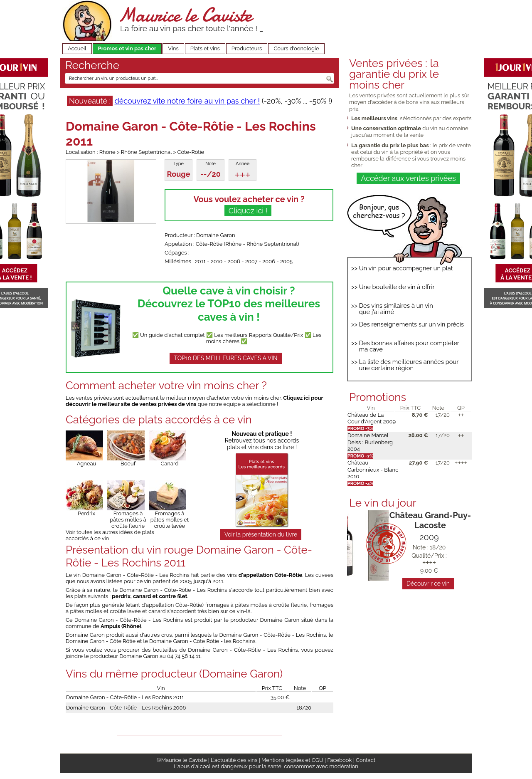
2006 (269, 261)
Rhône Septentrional (272, 244)
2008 (234, 261)
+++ (243, 175)
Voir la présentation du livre (261, 534)
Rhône (233, 244)
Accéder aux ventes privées (408, 178)
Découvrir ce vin (428, 584)
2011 (200, 261)
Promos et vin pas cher (127, 48)
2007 (251, 261)
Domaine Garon (216, 235)
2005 (286, 261)
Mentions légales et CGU (292, 760)
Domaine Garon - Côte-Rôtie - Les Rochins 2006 (126, 708)
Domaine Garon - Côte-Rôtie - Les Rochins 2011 (125, 697)
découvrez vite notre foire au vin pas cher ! (187, 101)
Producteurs (247, 48)
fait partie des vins (247, 575)
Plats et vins (205, 48)
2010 (217, 261)
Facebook (339, 760)
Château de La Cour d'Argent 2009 (372, 418)
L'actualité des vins (234, 760)
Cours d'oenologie (296, 48)
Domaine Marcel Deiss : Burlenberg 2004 (370, 442)
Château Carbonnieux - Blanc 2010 (373, 470)
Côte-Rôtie (209, 244)
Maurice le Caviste (185, 15)
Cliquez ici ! (248, 211)
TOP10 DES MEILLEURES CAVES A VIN (225, 358)
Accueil (77, 48)
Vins (173, 48)
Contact (366, 760)
